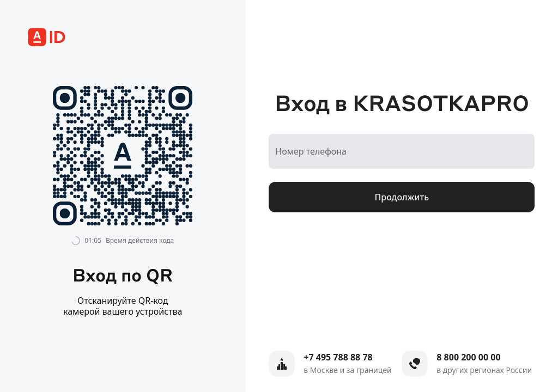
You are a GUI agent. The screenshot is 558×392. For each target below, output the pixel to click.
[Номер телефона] (402, 151)
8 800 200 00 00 (468, 357)
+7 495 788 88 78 (338, 357)
